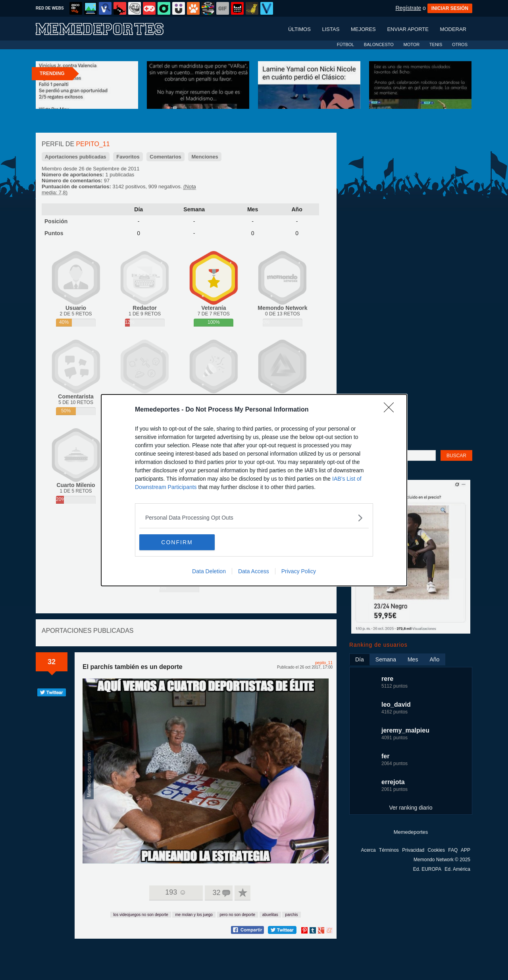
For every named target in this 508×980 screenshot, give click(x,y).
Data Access (254, 571)
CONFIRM (177, 542)
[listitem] (254, 518)
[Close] (391, 410)
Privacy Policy (299, 571)
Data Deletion (209, 571)
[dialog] (254, 490)
